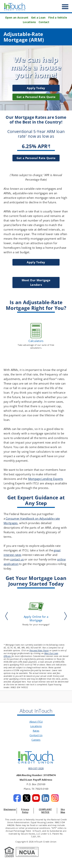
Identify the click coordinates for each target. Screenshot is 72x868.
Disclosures (10, 809)
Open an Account (17, 18)
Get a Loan (38, 18)
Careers (36, 740)
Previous (7, 616)
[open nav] (63, 7)
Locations (29, 22)
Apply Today (36, 88)
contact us (17, 559)
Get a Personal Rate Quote (36, 158)
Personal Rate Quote (39, 650)
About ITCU (36, 722)
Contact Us (36, 735)
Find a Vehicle (58, 18)
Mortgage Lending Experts (46, 479)
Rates (36, 731)
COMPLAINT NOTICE (45, 811)
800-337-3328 (36, 768)
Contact (44, 22)
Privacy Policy (25, 811)
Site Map (63, 811)
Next (65, 616)
